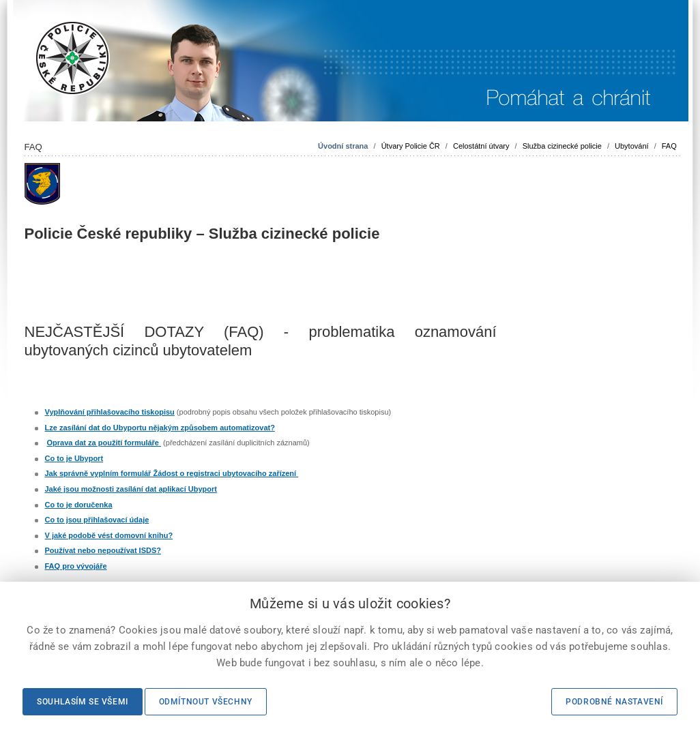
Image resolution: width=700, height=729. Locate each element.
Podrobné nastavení (614, 702)
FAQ (669, 146)
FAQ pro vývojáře (76, 566)
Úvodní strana (343, 146)
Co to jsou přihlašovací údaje (97, 520)
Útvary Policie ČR (411, 146)
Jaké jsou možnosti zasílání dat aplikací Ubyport (131, 489)
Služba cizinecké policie (562, 146)
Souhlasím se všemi (83, 702)
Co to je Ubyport (74, 458)
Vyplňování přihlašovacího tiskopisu (110, 412)
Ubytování (632, 146)
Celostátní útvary (481, 146)
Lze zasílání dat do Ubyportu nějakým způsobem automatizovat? (160, 428)
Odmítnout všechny (206, 702)
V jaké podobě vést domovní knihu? (109, 535)
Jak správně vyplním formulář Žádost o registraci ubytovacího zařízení (172, 473)
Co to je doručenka (79, 505)
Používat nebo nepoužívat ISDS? (103, 550)
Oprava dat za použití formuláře (104, 443)
